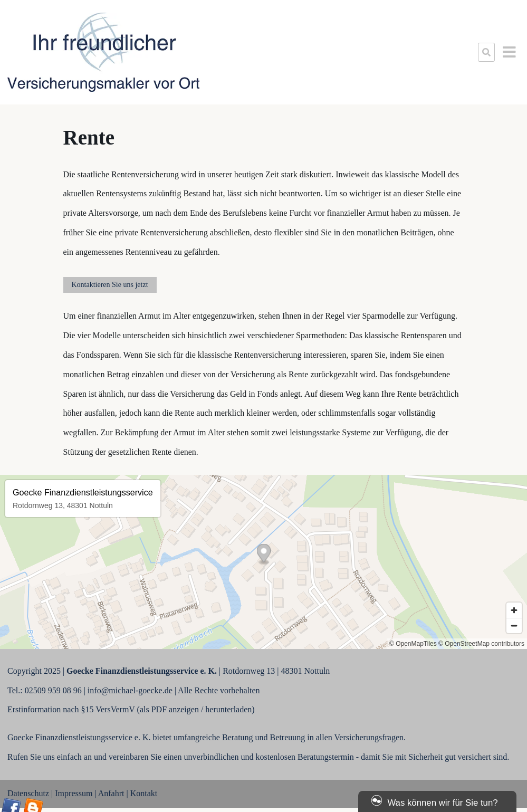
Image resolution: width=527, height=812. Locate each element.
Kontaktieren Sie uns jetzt (110, 285)
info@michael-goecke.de (130, 690)
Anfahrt (111, 793)
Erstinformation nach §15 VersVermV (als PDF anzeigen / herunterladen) (131, 709)
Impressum (74, 793)
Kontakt (144, 793)
